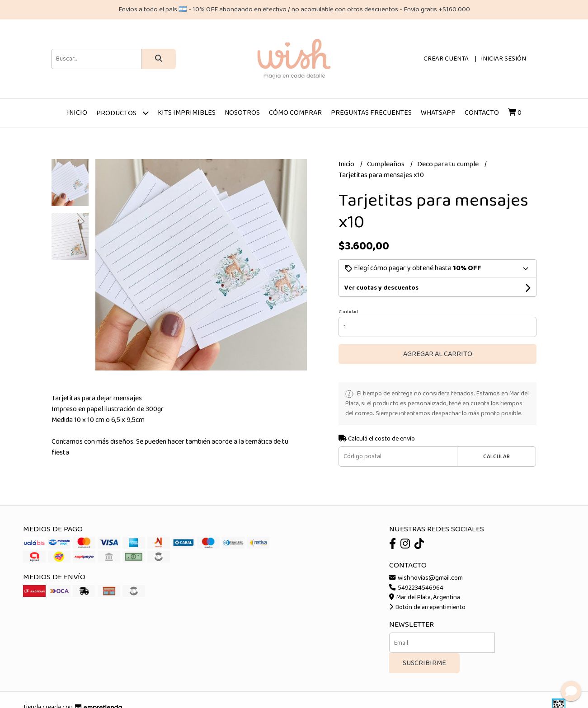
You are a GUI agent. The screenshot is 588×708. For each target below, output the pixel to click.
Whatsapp (438, 113)
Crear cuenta (446, 59)
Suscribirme (424, 663)
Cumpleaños (386, 164)
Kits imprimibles (187, 113)
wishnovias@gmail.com (426, 578)
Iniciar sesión (503, 59)
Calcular (496, 457)
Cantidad (348, 312)
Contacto (482, 113)
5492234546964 (416, 588)
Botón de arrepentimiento (427, 607)
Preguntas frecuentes (371, 113)
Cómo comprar (295, 113)
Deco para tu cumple (449, 164)
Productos (122, 113)
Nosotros (242, 113)
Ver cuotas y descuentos (381, 288)
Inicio (77, 113)
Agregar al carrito (438, 354)
